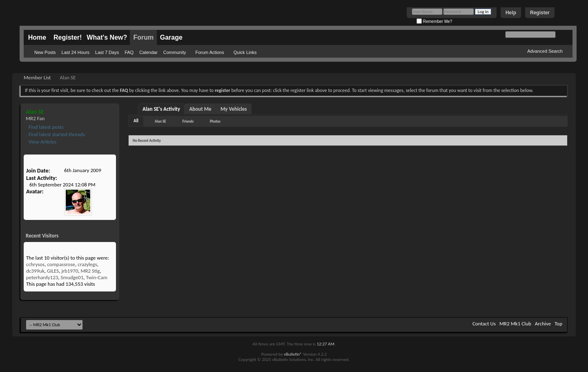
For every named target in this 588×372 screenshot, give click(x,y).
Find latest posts (46, 127)
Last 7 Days (107, 52)
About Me (200, 109)
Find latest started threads (56, 134)
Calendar (148, 52)
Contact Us (484, 324)
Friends (188, 121)
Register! (68, 37)
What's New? (107, 37)
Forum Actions (209, 52)
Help (511, 13)
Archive (543, 324)
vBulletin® (293, 354)
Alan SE (160, 121)
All (136, 121)
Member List (37, 77)
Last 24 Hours (76, 52)
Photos (215, 121)
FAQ (129, 52)
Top (558, 324)
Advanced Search (545, 51)
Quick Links (245, 52)
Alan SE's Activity (161, 109)
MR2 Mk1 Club (515, 324)
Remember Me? (434, 21)
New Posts (45, 52)
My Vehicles (234, 109)
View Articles (42, 142)
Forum (143, 37)
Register (540, 13)
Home (37, 37)
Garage (171, 37)
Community (175, 52)
